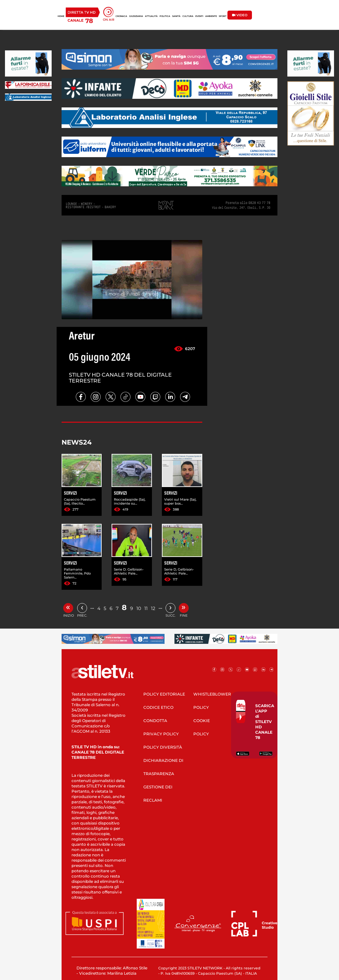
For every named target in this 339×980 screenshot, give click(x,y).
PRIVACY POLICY (161, 734)
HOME (61, 16)
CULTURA (188, 16)
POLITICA (165, 16)
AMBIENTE (211, 16)
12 (153, 608)
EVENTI (199, 16)
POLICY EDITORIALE (164, 694)
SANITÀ (176, 16)
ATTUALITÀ (151, 16)
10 (139, 608)
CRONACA (121, 16)
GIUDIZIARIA (136, 16)
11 (146, 608)
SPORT (223, 16)
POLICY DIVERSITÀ (163, 747)
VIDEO (240, 15)
